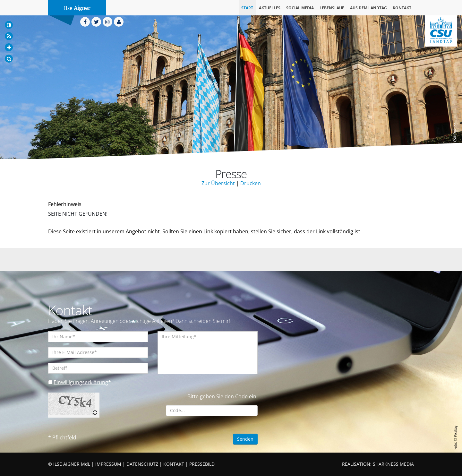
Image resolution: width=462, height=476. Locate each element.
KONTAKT (174, 464)
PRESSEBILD (202, 464)
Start (247, 8)
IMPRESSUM (108, 464)
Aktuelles (270, 8)
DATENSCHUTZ (142, 464)
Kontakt (402, 8)
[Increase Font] (9, 47)
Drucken (251, 183)
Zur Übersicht (218, 183)
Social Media (300, 8)
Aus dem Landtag (368, 8)
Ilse (77, 8)
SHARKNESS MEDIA (393, 464)
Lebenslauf (332, 8)
